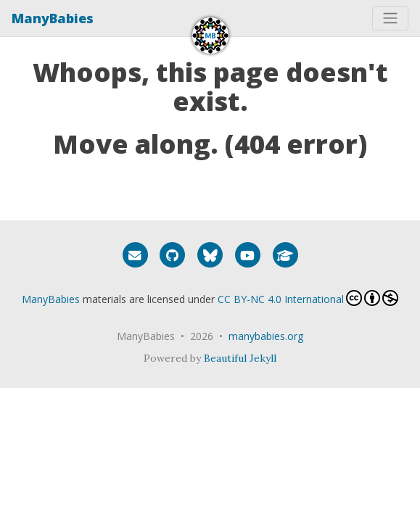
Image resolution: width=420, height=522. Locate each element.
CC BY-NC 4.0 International (308, 298)
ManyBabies (53, 18)
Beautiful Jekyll (240, 358)
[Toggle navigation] (390, 18)
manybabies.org (266, 336)
